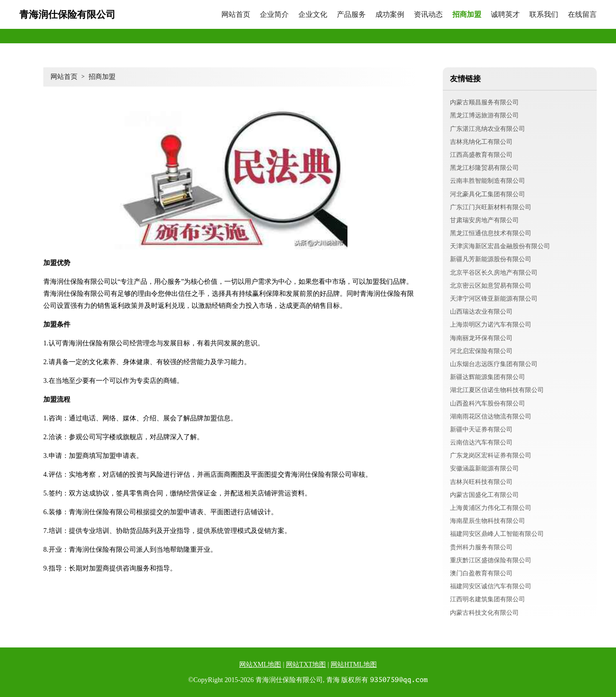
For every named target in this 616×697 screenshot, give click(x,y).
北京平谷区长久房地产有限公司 (494, 272)
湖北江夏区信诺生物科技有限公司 (497, 390)
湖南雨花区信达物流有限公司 (491, 416)
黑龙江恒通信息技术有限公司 (491, 233)
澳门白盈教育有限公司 (481, 573)
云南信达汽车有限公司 (481, 442)
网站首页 (236, 15)
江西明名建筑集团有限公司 (488, 599)
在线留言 (582, 15)
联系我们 (544, 15)
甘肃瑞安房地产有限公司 (484, 220)
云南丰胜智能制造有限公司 (488, 181)
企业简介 (274, 15)
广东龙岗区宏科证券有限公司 (491, 455)
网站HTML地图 (354, 665)
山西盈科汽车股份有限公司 (488, 403)
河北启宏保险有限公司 (481, 351)
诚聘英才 (505, 15)
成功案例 (390, 15)
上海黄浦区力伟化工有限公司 (491, 508)
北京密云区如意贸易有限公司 (491, 285)
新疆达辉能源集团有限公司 (488, 377)
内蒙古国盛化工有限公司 (484, 495)
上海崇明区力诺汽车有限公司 (491, 324)
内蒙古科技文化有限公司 (484, 613)
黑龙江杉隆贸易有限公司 (484, 168)
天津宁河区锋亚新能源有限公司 (494, 298)
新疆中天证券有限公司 (481, 429)
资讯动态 (428, 15)
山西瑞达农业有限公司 (481, 311)
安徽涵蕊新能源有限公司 (484, 468)
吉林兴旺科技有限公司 (481, 482)
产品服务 (351, 15)
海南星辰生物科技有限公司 (488, 521)
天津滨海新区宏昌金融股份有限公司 (500, 246)
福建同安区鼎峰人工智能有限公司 (497, 534)
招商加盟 (467, 15)
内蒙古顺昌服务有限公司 (484, 102)
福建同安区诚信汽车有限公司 (491, 586)
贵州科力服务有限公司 (481, 547)
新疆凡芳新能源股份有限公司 (491, 259)
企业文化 (313, 15)
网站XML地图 (260, 665)
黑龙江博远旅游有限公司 (484, 115)
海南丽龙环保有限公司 (481, 338)
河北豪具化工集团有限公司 (488, 194)
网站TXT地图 (306, 665)
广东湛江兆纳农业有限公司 (488, 129)
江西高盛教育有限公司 (481, 155)
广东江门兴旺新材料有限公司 (491, 207)
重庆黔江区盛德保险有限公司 (491, 560)
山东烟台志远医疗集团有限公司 (494, 364)
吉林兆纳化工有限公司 (481, 142)
